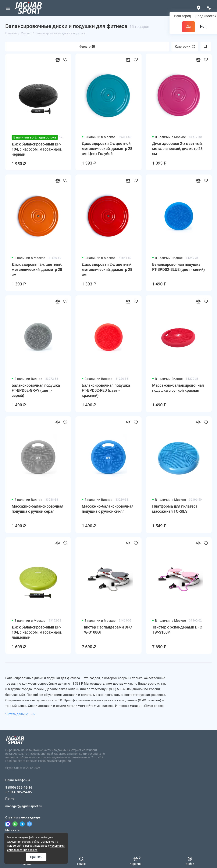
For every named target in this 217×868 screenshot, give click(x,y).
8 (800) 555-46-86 (19, 788)
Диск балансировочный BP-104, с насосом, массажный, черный (37, 149)
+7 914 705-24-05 (19, 792)
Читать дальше (20, 714)
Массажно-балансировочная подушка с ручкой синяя (108, 509)
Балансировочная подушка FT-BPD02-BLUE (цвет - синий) (178, 267)
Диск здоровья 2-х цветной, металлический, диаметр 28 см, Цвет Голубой (107, 149)
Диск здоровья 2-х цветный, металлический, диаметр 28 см (177, 149)
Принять (36, 857)
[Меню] (8, 8)
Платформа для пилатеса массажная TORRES (175, 509)
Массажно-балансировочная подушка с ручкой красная (178, 388)
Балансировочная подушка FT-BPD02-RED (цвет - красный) (106, 390)
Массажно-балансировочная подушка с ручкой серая (38, 509)
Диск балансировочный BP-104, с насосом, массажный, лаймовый (37, 632)
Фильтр (85, 47)
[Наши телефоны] (209, 8)
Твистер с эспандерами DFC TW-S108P (177, 630)
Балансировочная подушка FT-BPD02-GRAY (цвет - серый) (36, 390)
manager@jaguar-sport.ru (23, 806)
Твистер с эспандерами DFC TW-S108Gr (107, 630)
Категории (185, 47)
